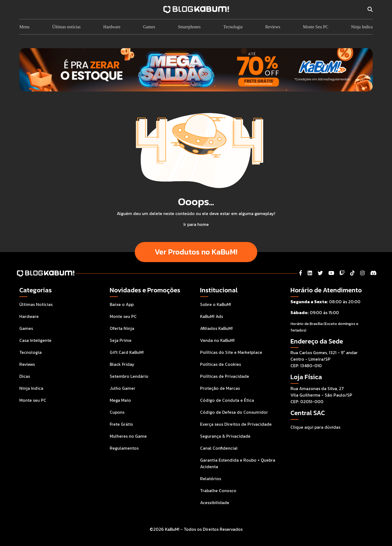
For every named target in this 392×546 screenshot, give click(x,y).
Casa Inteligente (35, 340)
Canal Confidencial (219, 448)
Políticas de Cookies (220, 364)
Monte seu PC (33, 400)
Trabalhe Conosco (218, 490)
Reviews (273, 27)
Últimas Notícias (36, 304)
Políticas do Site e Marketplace (231, 352)
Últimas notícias (66, 27)
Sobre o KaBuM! (216, 304)
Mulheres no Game (128, 436)
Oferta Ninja (122, 328)
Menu (24, 27)
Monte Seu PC (316, 27)
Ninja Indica (362, 27)
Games (149, 27)
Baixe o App (122, 304)
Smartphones (189, 27)
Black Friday (122, 364)
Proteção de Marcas (220, 388)
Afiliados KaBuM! (216, 328)
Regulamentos (124, 448)
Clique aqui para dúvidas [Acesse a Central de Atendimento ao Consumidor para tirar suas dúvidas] (315, 427)
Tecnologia (233, 27)
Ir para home (196, 224)
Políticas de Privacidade (225, 376)
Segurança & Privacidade (225, 436)
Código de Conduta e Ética (227, 400)
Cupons (117, 412)
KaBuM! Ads (212, 316)
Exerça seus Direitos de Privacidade (236, 424)
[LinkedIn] (310, 273)
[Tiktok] (352, 273)
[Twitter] (320, 273)
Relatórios (211, 478)
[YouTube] (331, 273)
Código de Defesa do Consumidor (234, 412)
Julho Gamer (122, 388)
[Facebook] (301, 273)
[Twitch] (342, 273)
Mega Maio (120, 400)
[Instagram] (362, 273)
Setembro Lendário (129, 376)
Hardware (112, 27)
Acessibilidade (215, 502)
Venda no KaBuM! (217, 340)
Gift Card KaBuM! (127, 352)
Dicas (25, 376)
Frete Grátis (121, 424)
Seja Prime (121, 340)
